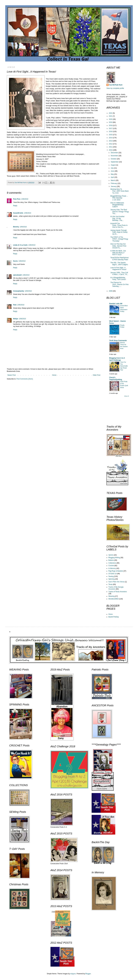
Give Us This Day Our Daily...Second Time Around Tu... (118, 246)
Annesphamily (19, 291)
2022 (111, 113)
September (115, 162)
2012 (111, 144)
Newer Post (12, 375)
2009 (111, 291)
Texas (110, 584)
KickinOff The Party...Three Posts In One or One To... (119, 225)
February (114, 183)
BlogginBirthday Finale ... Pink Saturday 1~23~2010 (119, 198)
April (113, 177)
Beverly (16, 227)
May (113, 174)
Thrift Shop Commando (118, 341)
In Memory (112, 568)
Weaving (111, 596)
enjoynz (73, 974)
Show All (126, 396)
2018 (111, 125)
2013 (111, 141)
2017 (111, 128)
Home (54, 375)
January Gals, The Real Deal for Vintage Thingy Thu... (120, 212)
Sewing (111, 576)
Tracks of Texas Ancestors (118, 592)
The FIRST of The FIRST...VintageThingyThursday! (119, 239)
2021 (111, 116)
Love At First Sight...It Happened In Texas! (118, 269)
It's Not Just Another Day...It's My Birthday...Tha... (117, 218)
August (113, 165)
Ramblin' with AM (116, 304)
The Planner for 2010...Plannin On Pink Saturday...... (119, 284)
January (114, 186)
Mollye (16, 319)
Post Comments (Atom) (25, 379)
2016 (111, 132)
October (114, 159)
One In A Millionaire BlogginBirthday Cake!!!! (117, 205)
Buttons (111, 560)
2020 (111, 119)
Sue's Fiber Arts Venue (116, 582)
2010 (111, 150)
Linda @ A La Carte (20, 245)
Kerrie (15, 261)
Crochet (111, 566)
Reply (15, 206)
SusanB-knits (18, 213)
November (115, 156)
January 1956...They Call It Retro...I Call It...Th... (119, 274)
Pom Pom (17, 199)
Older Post (97, 375)
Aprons (111, 555)
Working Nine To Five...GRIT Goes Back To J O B (119, 191)
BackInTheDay (114, 617)
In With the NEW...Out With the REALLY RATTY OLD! (118, 253)
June (113, 171)
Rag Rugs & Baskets (116, 571)
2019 (111, 122)
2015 (111, 135)
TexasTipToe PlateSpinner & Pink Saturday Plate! (120, 259)
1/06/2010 (25, 199)
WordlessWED (114, 599)
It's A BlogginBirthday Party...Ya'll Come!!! (118, 279)
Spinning (112, 579)
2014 (111, 138)
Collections (112, 563)
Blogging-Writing (114, 558)
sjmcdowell (17, 275)
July (112, 168)
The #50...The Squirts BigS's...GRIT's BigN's (119, 264)
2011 (111, 147)
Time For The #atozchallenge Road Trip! (124, 366)
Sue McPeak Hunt (116, 85)
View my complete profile (115, 88)
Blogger (88, 974)
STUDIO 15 (113, 574)
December (115, 153)
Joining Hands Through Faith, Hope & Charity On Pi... (119, 232)
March (113, 180)
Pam (15, 305)
